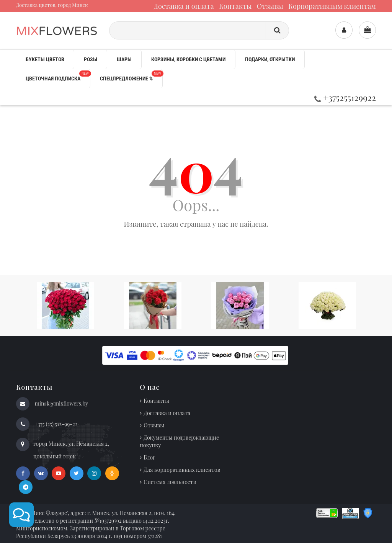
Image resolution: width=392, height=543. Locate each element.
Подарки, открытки (270, 59)
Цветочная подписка (58, 76)
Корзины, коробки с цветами (188, 59)
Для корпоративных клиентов (182, 470)
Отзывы (270, 6)
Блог (149, 457)
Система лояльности (170, 482)
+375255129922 (345, 97)
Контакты (235, 6)
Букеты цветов (45, 59)
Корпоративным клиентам (332, 6)
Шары (124, 59)
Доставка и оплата (184, 6)
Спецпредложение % (131, 76)
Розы (91, 59)
